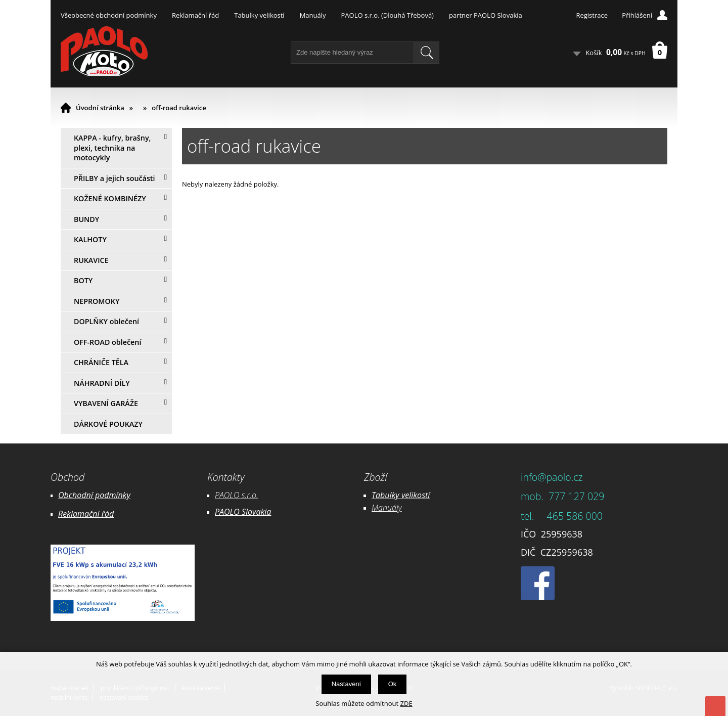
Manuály (313, 15)
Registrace (592, 15)
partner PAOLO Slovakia (486, 15)
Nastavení (347, 684)
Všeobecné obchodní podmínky (109, 15)
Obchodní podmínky (94, 495)
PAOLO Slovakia (243, 512)
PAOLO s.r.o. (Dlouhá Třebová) (388, 15)
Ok (393, 684)
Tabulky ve (390, 495)
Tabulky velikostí (259, 15)
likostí (419, 495)
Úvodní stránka (100, 108)
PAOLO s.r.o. (237, 495)
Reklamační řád (195, 15)
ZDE (406, 703)
